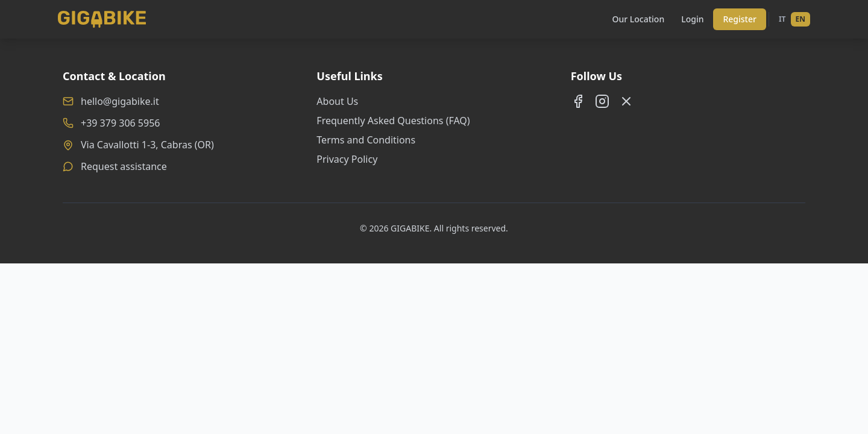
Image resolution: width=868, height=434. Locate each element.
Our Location (638, 19)
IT (782, 19)
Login (692, 19)
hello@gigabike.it (120, 101)
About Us (337, 101)
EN (800, 19)
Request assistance (124, 166)
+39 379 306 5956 (120, 123)
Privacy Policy (347, 159)
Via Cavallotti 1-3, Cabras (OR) (147, 145)
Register (739, 19)
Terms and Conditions (366, 140)
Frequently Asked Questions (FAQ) (393, 121)
